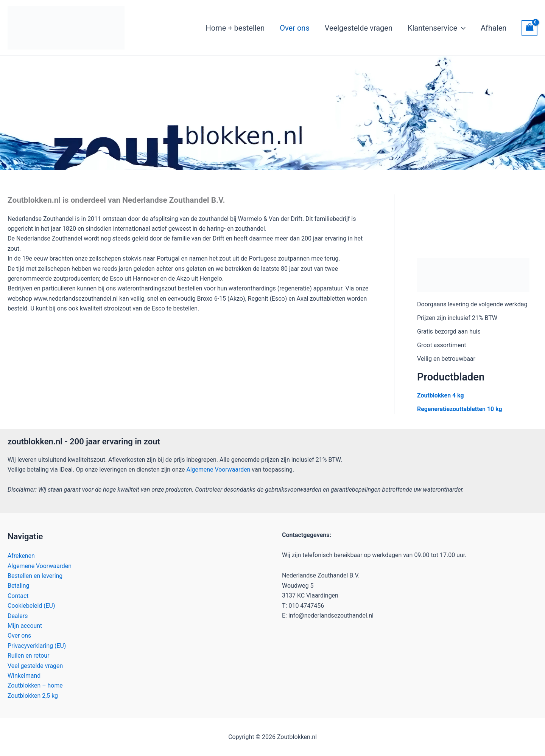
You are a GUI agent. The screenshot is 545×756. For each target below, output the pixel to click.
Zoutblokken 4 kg (441, 395)
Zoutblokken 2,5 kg (33, 696)
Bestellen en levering (35, 576)
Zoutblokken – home (35, 685)
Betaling (19, 586)
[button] (461, 28)
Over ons (19, 636)
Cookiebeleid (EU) (31, 606)
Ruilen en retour (29, 656)
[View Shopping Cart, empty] (529, 28)
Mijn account (25, 626)
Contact (18, 596)
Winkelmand (24, 676)
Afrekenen (21, 556)
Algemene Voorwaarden (218, 470)
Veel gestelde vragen (35, 665)
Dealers (18, 616)
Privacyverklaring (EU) (37, 646)
